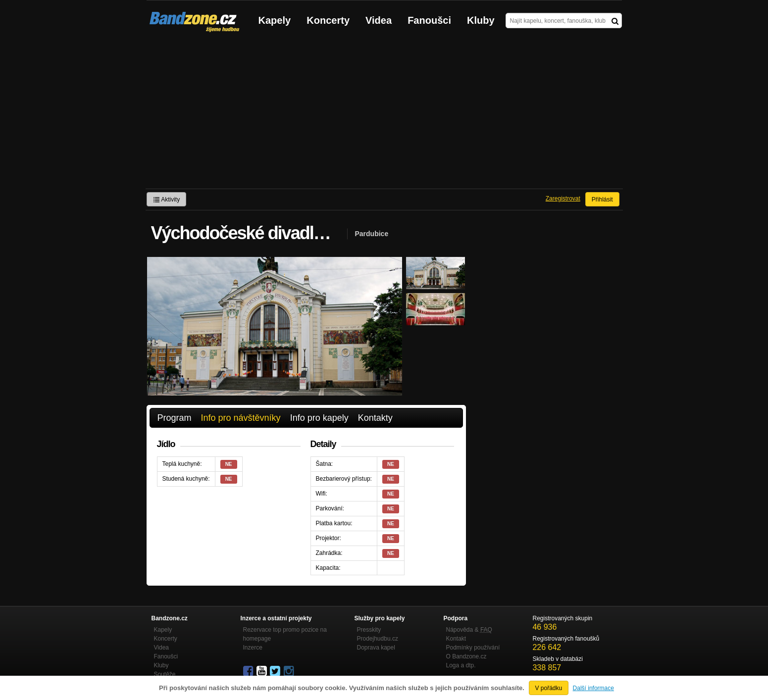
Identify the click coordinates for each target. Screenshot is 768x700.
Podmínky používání (473, 648)
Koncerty (328, 20)
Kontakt (456, 639)
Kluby (481, 20)
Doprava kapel (376, 648)
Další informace (593, 688)
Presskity (369, 630)
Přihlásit (602, 200)
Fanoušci (429, 20)
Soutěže (165, 674)
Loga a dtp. (461, 665)
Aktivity (167, 200)
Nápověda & (469, 630)
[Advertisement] (384, 114)
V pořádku (549, 688)
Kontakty (375, 418)
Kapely (275, 20)
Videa (379, 20)
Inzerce (253, 648)
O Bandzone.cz (466, 656)
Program (175, 418)
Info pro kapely (319, 418)
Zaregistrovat (563, 199)
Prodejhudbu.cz (378, 639)
